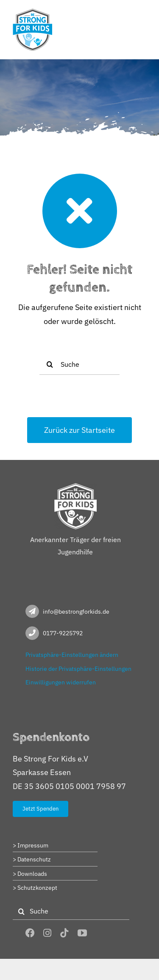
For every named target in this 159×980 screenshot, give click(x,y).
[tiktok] (64, 933)
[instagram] (47, 933)
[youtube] (82, 933)
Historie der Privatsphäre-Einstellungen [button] (78, 669)
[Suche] (79, 364)
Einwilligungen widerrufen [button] (61, 682)
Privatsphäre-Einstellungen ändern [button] (72, 655)
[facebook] (30, 933)
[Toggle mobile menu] (142, 14)
